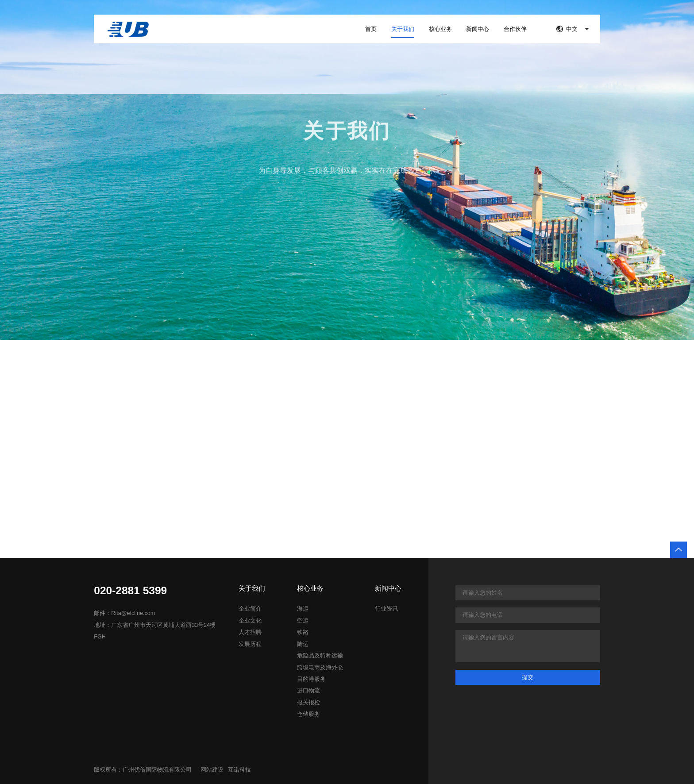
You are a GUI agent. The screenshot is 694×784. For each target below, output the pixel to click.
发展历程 (250, 644)
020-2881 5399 (130, 591)
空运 (303, 621)
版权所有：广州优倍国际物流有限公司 (143, 770)
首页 (371, 29)
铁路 (303, 632)
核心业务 (440, 29)
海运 (303, 609)
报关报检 (308, 703)
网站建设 (212, 770)
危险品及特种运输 (320, 656)
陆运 (303, 644)
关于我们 (403, 29)
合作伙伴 (515, 29)
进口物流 (308, 691)
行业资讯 (386, 609)
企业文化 (250, 621)
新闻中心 (478, 29)
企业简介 (250, 609)
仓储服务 (308, 714)
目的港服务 (311, 679)
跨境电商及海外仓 (320, 668)
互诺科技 (239, 770)
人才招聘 (250, 632)
